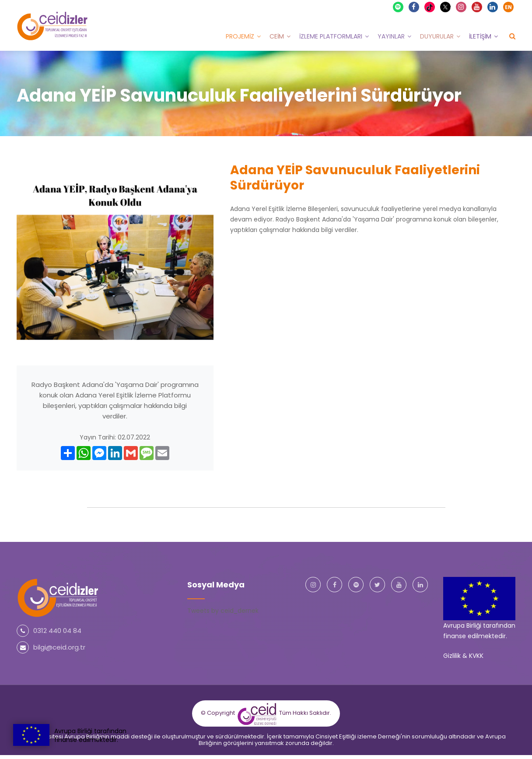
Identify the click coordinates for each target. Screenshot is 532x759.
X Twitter (446, 6)
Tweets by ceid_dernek (223, 611)
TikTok (431, 7)
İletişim (480, 36)
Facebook (414, 7)
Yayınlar (391, 36)
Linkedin (493, 7)
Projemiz (240, 36)
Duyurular (437, 36)
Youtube (477, 7)
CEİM (277, 36)
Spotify (399, 7)
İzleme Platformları (331, 36)
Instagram (462, 7)
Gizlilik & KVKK (463, 656)
